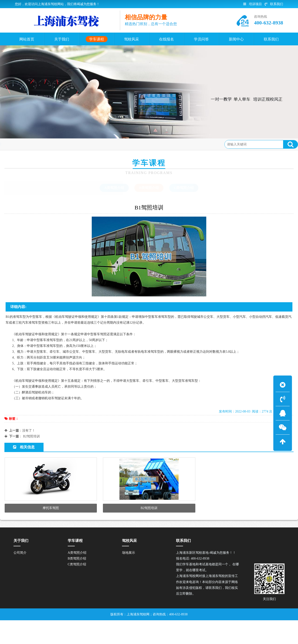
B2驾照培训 (31, 436)
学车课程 (41, 144)
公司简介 (20, 577)
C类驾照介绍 (77, 588)
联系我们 (274, 4)
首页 (25, 144)
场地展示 (129, 577)
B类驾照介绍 (63, 144)
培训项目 (253, 4)
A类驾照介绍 (77, 577)
